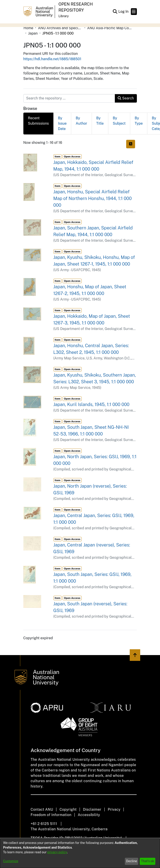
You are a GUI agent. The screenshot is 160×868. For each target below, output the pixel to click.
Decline (132, 861)
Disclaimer (92, 809)
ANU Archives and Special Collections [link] (60, 28)
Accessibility (89, 815)
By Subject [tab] (119, 121)
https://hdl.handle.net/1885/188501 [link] (52, 59)
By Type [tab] (139, 121)
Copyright (68, 809)
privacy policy (57, 852)
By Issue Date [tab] (62, 123)
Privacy (114, 809)
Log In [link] (124, 11)
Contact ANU (42, 809)
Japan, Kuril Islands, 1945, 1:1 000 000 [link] (91, 404)
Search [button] (126, 98)
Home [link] (28, 28)
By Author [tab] (81, 121)
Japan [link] (33, 33)
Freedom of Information (51, 815)
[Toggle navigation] (134, 12)
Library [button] (64, 16)
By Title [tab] (100, 121)
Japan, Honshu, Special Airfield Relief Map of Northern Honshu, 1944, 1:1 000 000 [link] (93, 198)
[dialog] (80, 853)
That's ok (148, 861)
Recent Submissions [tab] (38, 121)
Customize (11, 861)
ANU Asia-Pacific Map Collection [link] (109, 28)
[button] (115, 12)
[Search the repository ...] (69, 98)
